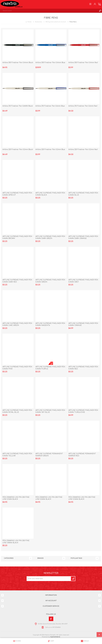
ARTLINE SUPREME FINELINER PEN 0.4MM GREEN (50, 281)
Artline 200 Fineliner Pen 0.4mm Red (83, 63)
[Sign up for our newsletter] (49, 579)
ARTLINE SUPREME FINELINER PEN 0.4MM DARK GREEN (50, 237)
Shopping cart (99, 4)
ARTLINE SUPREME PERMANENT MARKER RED (82, 455)
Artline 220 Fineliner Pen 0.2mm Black (18, 149)
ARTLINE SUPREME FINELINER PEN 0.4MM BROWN (17, 237)
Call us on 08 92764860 (53, 627)
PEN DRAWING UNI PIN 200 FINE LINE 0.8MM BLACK (16, 542)
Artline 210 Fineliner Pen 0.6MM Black (18, 106)
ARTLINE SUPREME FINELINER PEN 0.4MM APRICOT (17, 194)
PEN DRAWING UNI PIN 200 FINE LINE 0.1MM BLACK (16, 498)
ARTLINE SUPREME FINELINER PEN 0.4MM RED (83, 368)
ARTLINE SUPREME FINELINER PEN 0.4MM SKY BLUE (50, 411)
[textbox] (49, 11)
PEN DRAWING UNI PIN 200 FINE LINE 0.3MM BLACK (82, 498)
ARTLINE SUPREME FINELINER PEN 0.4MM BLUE (83, 194)
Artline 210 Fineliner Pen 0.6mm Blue (50, 106)
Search (100, 11)
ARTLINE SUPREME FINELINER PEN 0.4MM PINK (17, 368)
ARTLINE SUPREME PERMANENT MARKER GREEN (49, 455)
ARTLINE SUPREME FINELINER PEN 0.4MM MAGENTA (50, 324)
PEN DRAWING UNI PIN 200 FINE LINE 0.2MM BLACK (49, 498)
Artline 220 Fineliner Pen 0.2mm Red (83, 149)
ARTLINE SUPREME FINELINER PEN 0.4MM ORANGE (83, 324)
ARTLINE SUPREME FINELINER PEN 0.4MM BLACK (50, 194)
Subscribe (73, 579)
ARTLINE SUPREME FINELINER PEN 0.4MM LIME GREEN (17, 324)
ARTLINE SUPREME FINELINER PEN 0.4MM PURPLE (50, 368)
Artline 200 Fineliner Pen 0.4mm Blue (50, 63)
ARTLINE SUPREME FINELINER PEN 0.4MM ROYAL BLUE (17, 411)
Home (29, 22)
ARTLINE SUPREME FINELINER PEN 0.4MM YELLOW (17, 455)
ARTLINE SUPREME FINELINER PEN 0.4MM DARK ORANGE (83, 237)
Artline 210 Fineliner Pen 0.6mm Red (83, 106)
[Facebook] (51, 619)
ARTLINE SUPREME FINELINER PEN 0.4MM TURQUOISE (83, 411)
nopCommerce (55, 637)
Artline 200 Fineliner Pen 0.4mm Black (18, 63)
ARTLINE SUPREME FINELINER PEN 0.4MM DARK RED (17, 281)
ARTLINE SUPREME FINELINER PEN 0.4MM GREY (83, 281)
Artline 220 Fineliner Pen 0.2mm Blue (50, 149)
